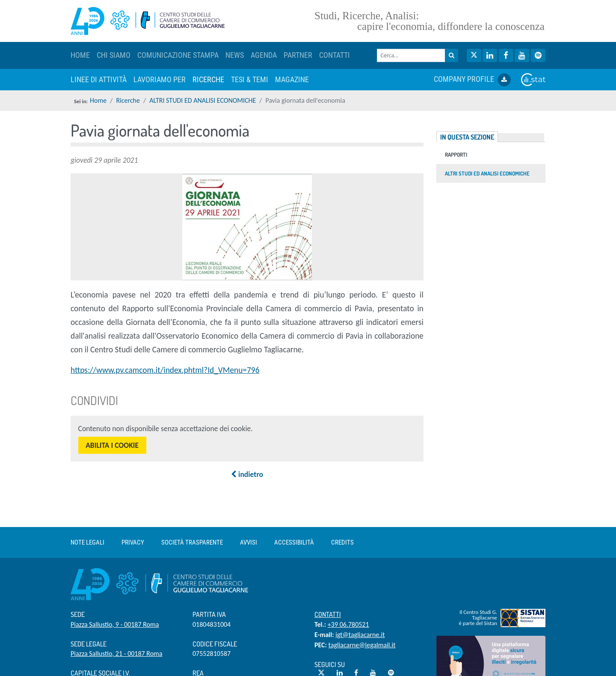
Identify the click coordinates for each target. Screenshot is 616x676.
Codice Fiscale (215, 644)
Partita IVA (209, 614)
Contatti (328, 614)
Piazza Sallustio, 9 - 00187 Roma (115, 624)
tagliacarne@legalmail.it (362, 645)
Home (98, 100)
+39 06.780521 (348, 624)
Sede (78, 614)
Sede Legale (89, 644)
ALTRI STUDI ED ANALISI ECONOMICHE (203, 100)
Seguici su (330, 664)
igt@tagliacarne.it (360, 635)
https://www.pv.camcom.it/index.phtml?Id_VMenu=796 (165, 370)
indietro (247, 474)
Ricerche (128, 100)
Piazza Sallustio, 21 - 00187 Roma (117, 654)
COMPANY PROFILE (472, 80)
